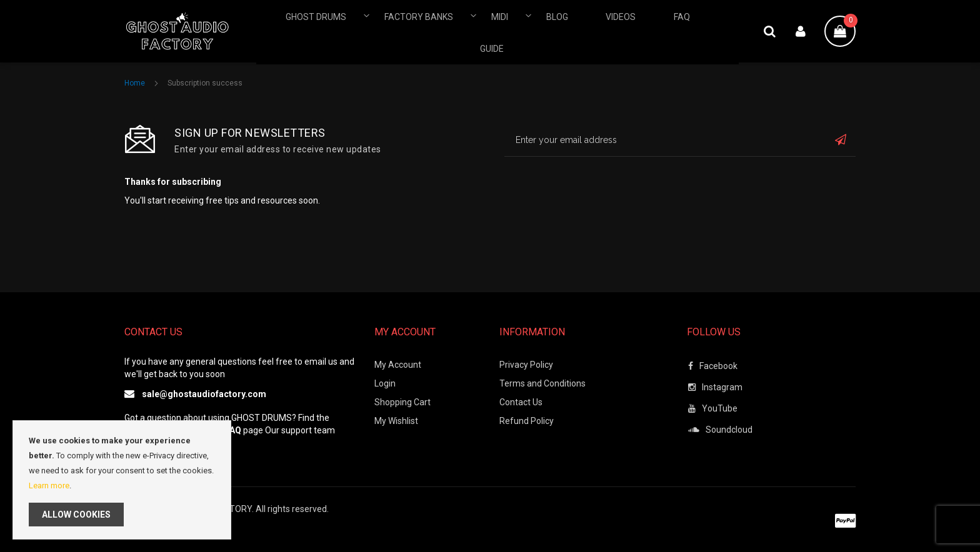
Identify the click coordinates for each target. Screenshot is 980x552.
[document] (122, 480)
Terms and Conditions (542, 383)
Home (136, 83)
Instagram (715, 387)
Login (385, 383)
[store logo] (190, 31)
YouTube (713, 408)
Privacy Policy (526, 365)
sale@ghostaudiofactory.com (204, 394)
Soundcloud (720, 430)
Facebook (713, 366)
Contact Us (521, 402)
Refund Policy (527, 421)
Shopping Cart (402, 402)
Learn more (49, 485)
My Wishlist (396, 421)
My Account (398, 365)
